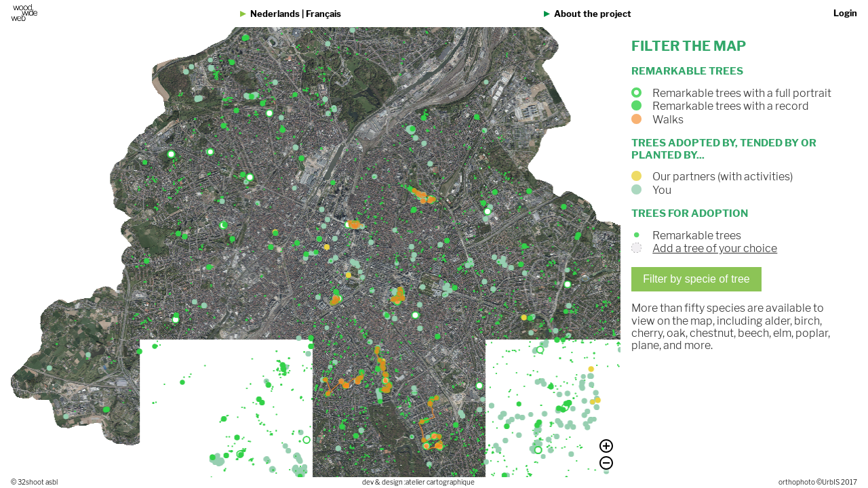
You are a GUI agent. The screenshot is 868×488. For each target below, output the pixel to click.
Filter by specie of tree (699, 279)
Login (845, 13)
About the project (593, 14)
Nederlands (275, 14)
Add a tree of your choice (717, 248)
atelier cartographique (440, 483)
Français (323, 14)
